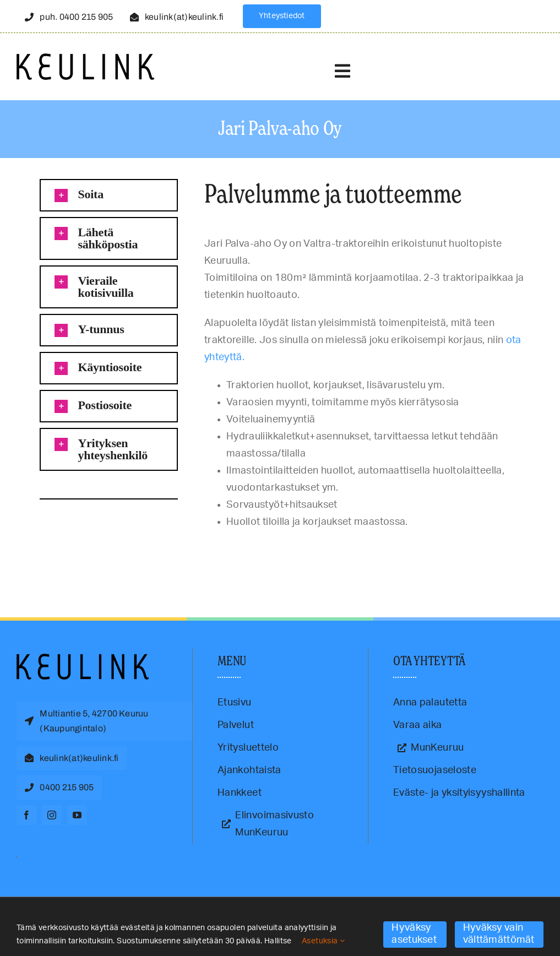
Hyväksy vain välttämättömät (499, 934)
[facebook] (26, 815)
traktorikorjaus (63, 546)
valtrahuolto (95, 546)
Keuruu (37, 546)
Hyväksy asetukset (414, 934)
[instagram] (52, 815)
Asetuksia (323, 941)
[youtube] (77, 815)
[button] (108, 195)
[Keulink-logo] (83, 659)
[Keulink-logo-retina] (85, 58)
